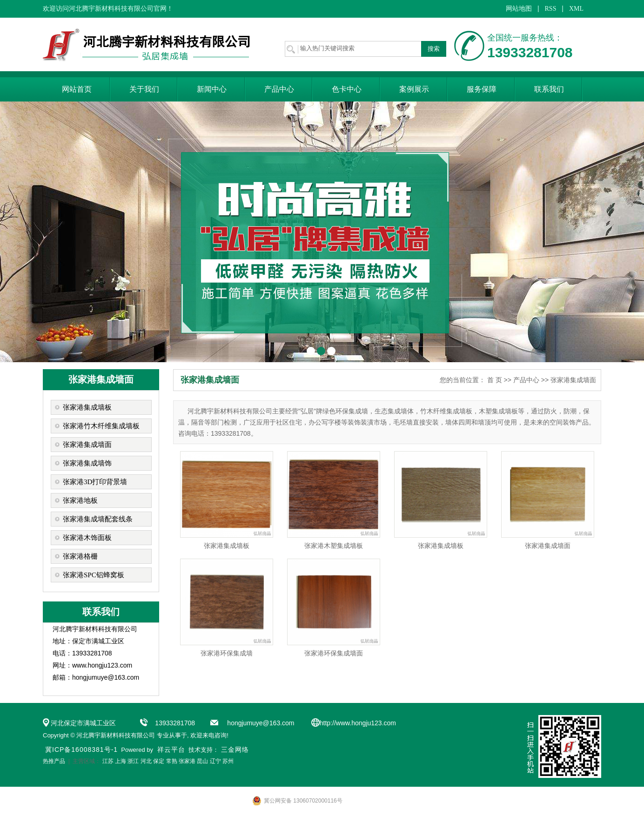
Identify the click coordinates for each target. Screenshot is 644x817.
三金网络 (235, 749)
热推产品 (54, 761)
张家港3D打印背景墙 (95, 482)
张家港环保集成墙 (227, 653)
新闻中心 (212, 89)
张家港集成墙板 (87, 407)
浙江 (133, 761)
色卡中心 (347, 89)
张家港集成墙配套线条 (98, 519)
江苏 (108, 761)
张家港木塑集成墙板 (334, 546)
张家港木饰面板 (87, 538)
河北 (146, 761)
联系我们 (549, 89)
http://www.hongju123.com (358, 723)
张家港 (187, 761)
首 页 (495, 380)
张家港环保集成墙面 (334, 653)
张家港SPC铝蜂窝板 (94, 575)
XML (576, 9)
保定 (159, 761)
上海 (121, 761)
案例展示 (414, 89)
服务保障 (482, 89)
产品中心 (279, 89)
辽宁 (215, 761)
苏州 (228, 761)
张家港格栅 (80, 556)
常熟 (172, 761)
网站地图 (519, 9)
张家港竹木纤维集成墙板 (101, 426)
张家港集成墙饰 (87, 463)
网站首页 (77, 89)
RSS (551, 9)
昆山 (202, 761)
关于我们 (144, 89)
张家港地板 (80, 500)
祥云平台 (171, 749)
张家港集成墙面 (87, 445)
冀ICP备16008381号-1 (81, 749)
